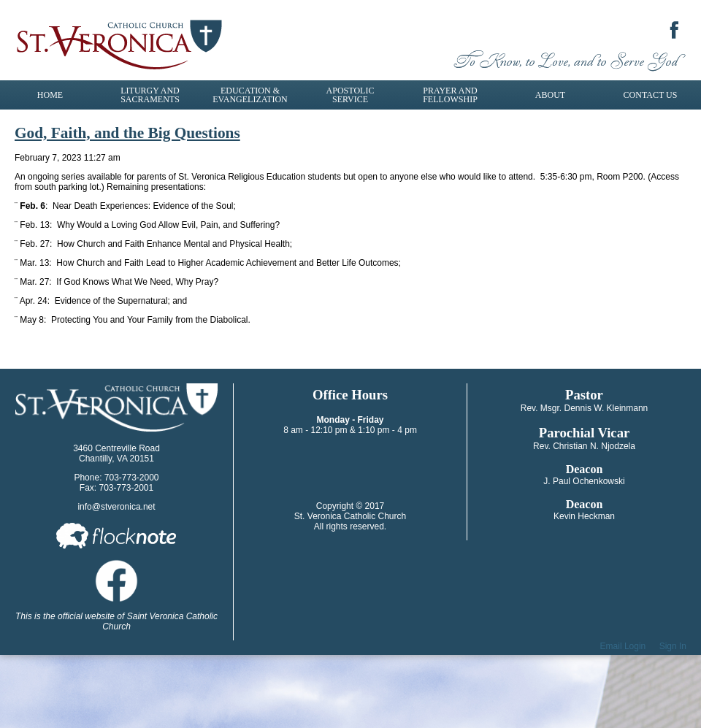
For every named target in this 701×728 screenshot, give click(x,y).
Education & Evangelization (250, 95)
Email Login (623, 646)
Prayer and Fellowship (450, 95)
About (550, 95)
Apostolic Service (350, 95)
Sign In (673, 646)
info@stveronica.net (116, 507)
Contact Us (651, 95)
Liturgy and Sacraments (150, 95)
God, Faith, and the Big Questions (127, 133)
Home (50, 95)
